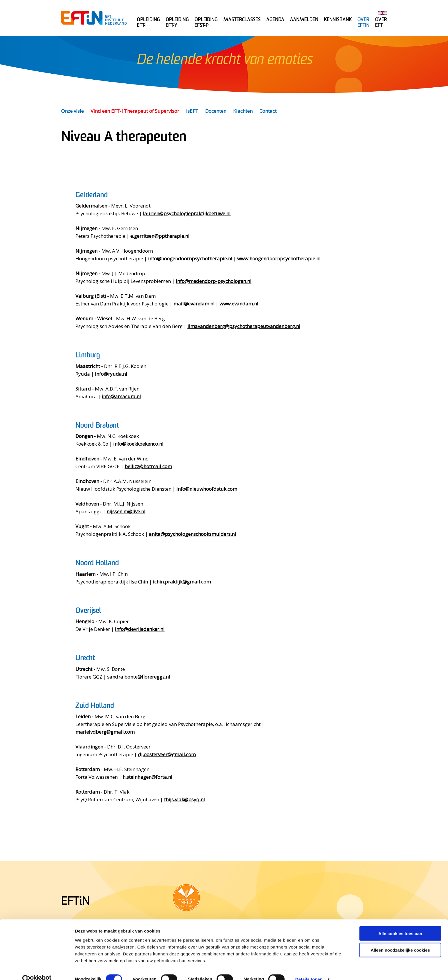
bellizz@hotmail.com (148, 467)
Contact (268, 111)
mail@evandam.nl (194, 304)
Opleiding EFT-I (148, 23)
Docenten (216, 111)
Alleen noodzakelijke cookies (400, 940)
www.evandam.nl (239, 304)
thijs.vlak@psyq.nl (184, 800)
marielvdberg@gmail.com (105, 732)
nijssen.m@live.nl (126, 512)
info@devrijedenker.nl (140, 629)
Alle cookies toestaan (400, 923)
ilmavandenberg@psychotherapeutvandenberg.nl (244, 326)
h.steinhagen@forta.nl (147, 777)
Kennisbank (338, 20)
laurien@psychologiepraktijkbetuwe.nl (187, 214)
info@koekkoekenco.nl (138, 444)
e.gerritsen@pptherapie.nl (160, 236)
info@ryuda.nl (111, 374)
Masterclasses (242, 20)
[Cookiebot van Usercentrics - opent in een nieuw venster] (37, 969)
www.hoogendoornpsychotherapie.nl (279, 259)
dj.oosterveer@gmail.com (167, 755)
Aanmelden (304, 20)
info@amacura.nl (121, 396)
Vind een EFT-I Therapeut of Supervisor (135, 111)
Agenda (275, 20)
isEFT (192, 111)
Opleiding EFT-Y (177, 23)
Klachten (243, 111)
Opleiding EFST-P (206, 23)
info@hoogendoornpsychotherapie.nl (190, 259)
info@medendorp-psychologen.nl (214, 281)
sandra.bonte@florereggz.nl (139, 677)
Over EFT (381, 23)
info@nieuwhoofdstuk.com (207, 489)
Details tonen (309, 969)
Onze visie (72, 111)
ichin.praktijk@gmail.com (182, 582)
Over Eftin (363, 23)
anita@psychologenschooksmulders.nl (192, 534)
